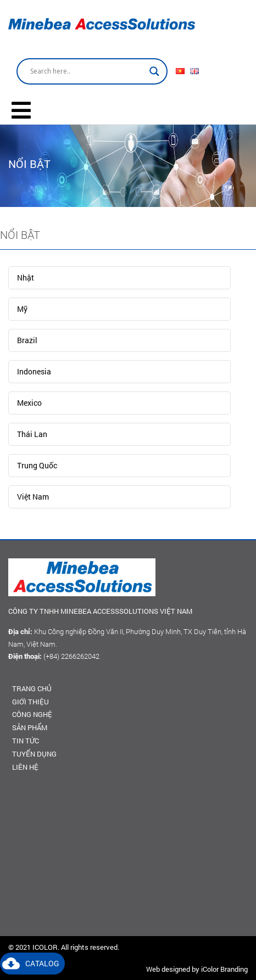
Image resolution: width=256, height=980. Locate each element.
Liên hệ (25, 767)
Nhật (26, 278)
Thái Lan (32, 434)
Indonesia (34, 371)
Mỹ (22, 309)
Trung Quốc (37, 465)
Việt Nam (33, 497)
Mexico (29, 403)
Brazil (27, 340)
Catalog (42, 963)
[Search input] (87, 71)
